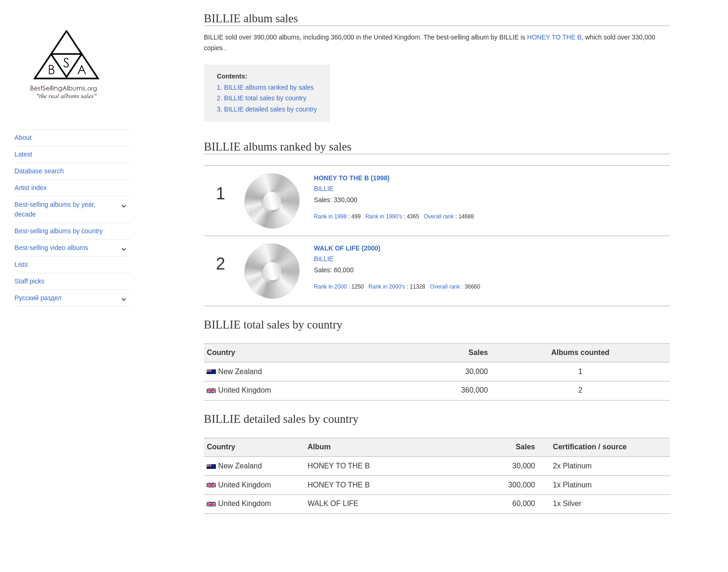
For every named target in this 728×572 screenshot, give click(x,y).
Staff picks (29, 281)
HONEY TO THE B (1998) (352, 178)
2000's (388, 287)
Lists (21, 264)
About (23, 138)
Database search (39, 171)
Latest (23, 154)
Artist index (30, 188)
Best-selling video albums (51, 248)
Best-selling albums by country (58, 231)
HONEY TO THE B (554, 37)
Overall (439, 217)
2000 (330, 287)
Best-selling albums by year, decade (55, 209)
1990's (384, 217)
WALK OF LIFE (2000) (347, 248)
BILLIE (324, 189)
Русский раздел (38, 298)
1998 (330, 217)
